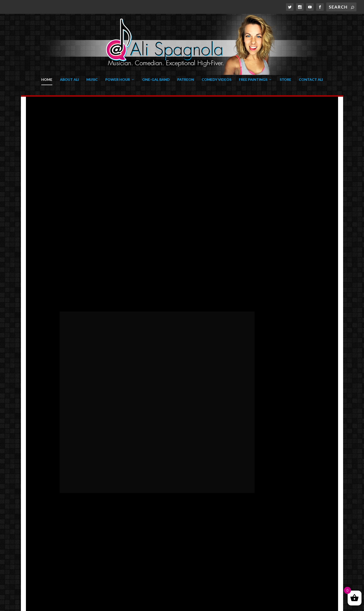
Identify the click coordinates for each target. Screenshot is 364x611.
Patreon (186, 80)
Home (47, 80)
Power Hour (118, 80)
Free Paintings (253, 80)
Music (92, 80)
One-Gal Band (156, 80)
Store (285, 80)
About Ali (69, 80)
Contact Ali (311, 80)
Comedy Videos (216, 80)
